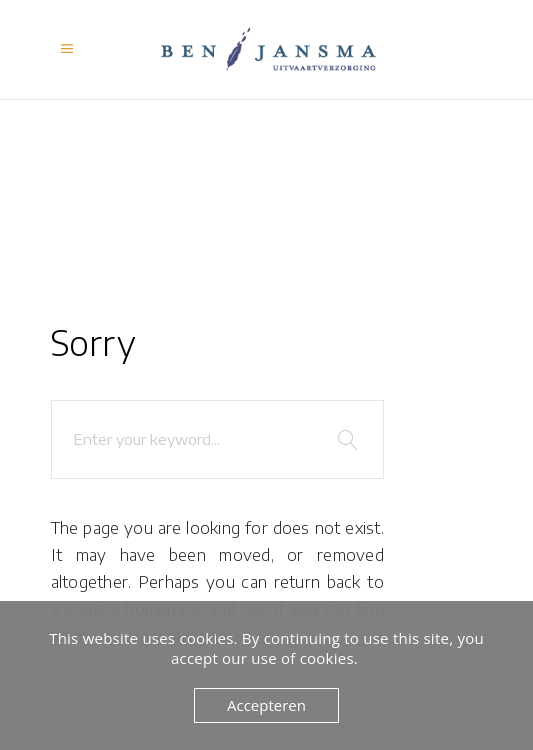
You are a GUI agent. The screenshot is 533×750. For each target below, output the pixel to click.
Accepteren (266, 705)
